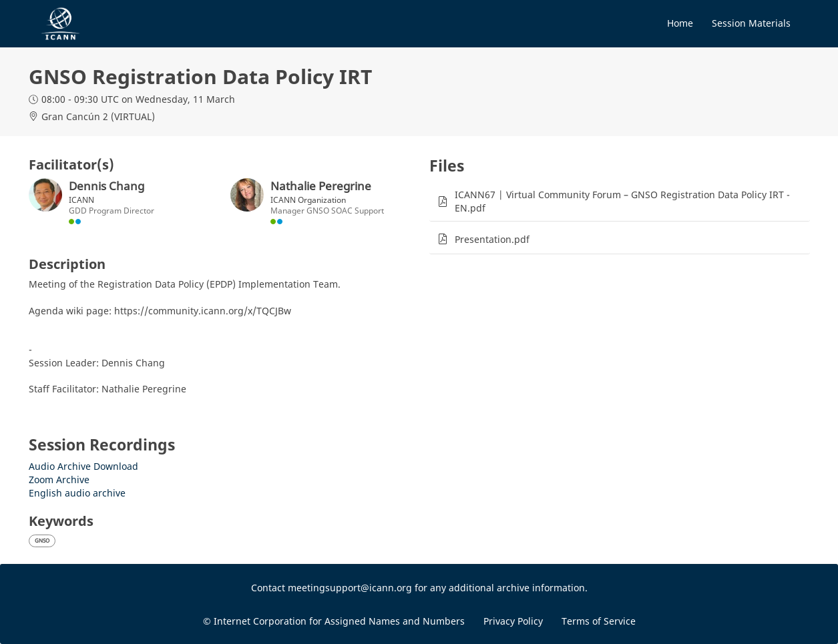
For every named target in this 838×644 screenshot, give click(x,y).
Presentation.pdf (492, 239)
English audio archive (77, 493)
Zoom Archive (59, 479)
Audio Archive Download (83, 466)
